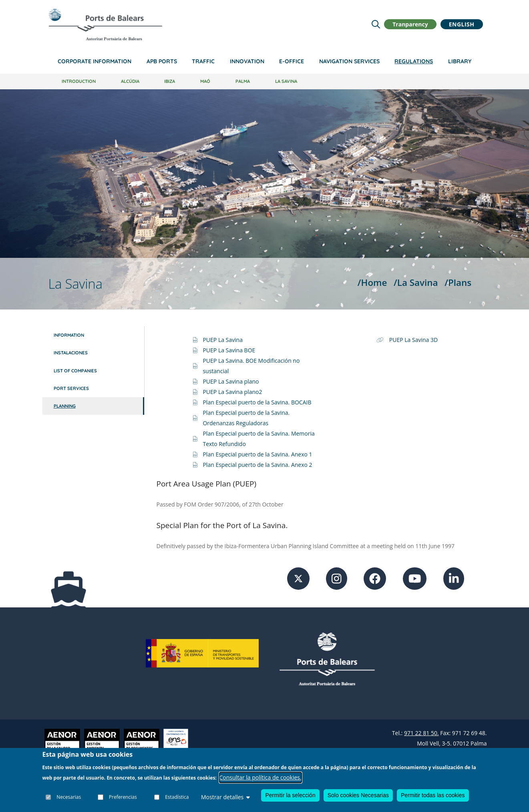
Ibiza (170, 81)
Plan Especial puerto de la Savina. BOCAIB (257, 402)
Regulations (414, 61)
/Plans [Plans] (458, 282)
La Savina (286, 81)
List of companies (75, 371)
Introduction (79, 81)
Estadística (177, 797)
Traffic (203, 61)
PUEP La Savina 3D (413, 340)
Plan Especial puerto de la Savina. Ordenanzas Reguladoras (246, 418)
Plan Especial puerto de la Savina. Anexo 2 (257, 465)
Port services (71, 388)
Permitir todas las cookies (433, 795)
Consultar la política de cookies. (260, 777)
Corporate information (95, 61)
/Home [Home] (372, 282)
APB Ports (162, 61)
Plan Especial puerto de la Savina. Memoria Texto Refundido (258, 439)
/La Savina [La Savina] (416, 282)
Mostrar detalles (225, 797)
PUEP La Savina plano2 (232, 392)
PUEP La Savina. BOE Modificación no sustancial (251, 366)
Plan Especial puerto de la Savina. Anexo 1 (257, 454)
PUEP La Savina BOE (229, 350)
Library (460, 61)
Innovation (247, 61)
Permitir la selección (290, 795)
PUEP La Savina (223, 340)
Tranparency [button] (410, 24)
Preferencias (123, 797)
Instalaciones (71, 353)
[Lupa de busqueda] (376, 24)
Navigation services (349, 61)
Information (69, 335)
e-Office (292, 61)
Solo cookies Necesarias (358, 795)
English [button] (462, 24)
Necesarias (69, 797)
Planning (65, 406)
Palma (243, 81)
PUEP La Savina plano (231, 381)
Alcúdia (130, 81)
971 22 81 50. (421, 733)
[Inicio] (105, 24)
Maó (205, 81)
